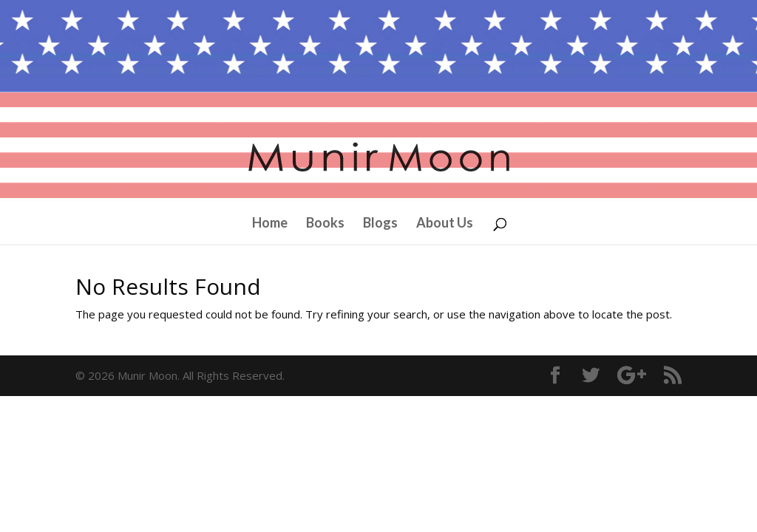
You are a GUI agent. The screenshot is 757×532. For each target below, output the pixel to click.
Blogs (380, 224)
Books (325, 224)
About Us (445, 224)
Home (270, 224)
